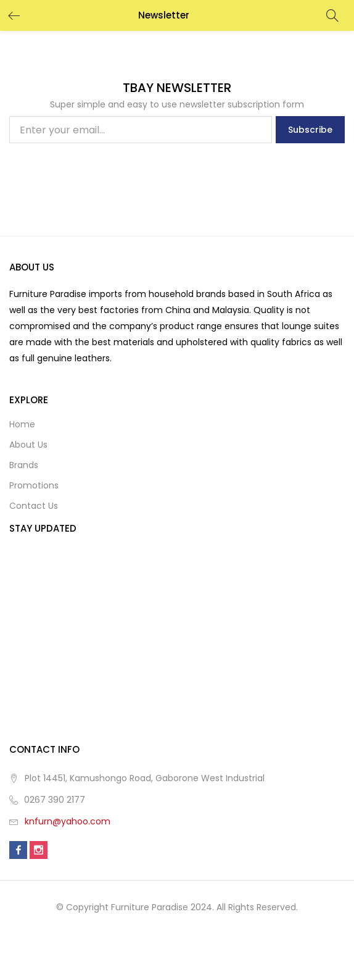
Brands (24, 465)
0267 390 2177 (55, 800)
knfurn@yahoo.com (68, 821)
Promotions (34, 485)
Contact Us (34, 506)
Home (22, 424)
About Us (28, 445)
